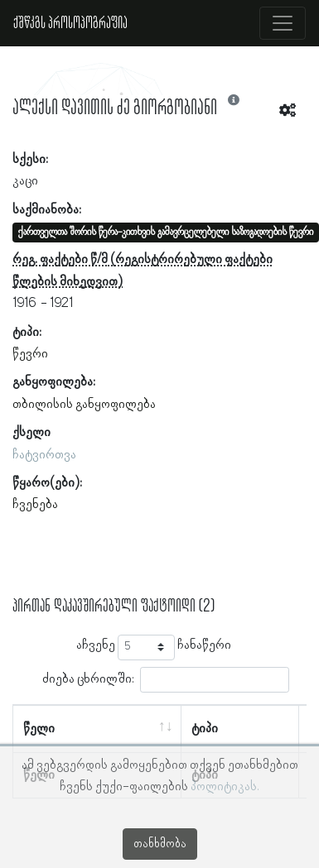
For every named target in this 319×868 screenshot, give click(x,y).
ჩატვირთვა (44, 455)
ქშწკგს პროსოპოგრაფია (70, 23)
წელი (39, 729)
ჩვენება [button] (35, 505)
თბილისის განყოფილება (84, 405)
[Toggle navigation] (283, 23)
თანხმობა (160, 844)
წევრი (30, 354)
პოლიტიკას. (225, 787)
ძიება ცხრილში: (166, 680)
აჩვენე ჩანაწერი (154, 647)
